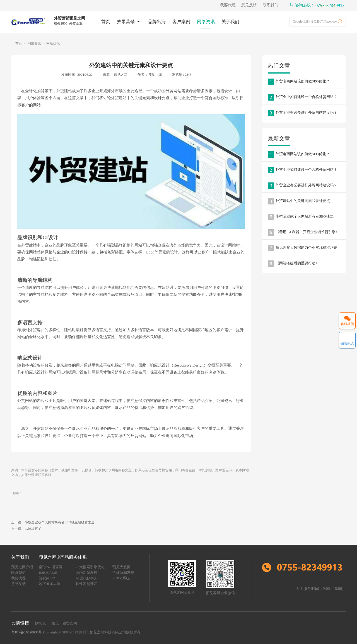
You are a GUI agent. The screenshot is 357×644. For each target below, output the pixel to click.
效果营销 (125, 22)
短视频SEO (48, 578)
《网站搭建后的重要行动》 (293, 264)
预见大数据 (121, 567)
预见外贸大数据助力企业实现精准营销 (302, 248)
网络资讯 (202, 22)
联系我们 (271, 5)
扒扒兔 (40, 623)
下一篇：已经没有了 (26, 528)
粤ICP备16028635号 (27, 632)
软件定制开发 (86, 584)
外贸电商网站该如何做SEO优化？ (299, 82)
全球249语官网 (51, 567)
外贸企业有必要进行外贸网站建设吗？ (302, 113)
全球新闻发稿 (123, 573)
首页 (102, 22)
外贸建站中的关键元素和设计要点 (299, 201)
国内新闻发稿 (86, 573)
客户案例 (177, 22)
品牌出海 (153, 22)
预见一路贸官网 (64, 623)
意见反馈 (249, 5)
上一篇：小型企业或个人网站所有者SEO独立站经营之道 (53, 522)
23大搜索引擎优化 (90, 567)
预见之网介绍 (22, 567)
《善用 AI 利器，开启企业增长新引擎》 (303, 232)
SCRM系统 (121, 578)
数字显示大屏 (50, 584)
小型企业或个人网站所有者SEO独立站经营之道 (307, 217)
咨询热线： (318, 5)
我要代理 (228, 5)
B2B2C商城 (48, 573)
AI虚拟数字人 (87, 578)
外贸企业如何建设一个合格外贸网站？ (302, 97)
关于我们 (226, 22)
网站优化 (53, 43)
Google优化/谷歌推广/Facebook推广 (316, 21)
